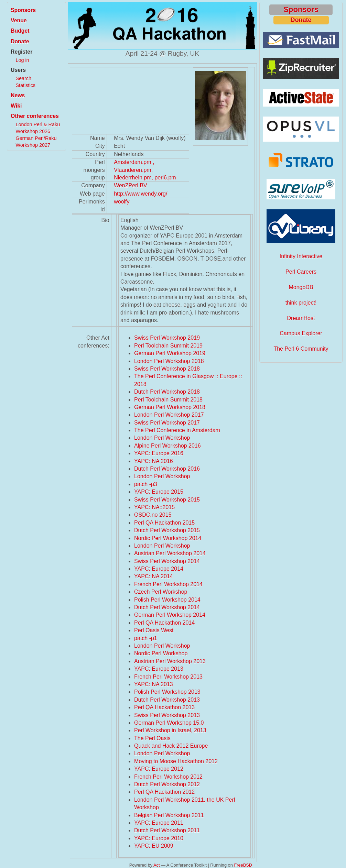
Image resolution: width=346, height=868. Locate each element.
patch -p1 (146, 638)
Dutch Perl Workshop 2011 (167, 830)
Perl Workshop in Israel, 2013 (170, 730)
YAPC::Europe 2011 (159, 823)
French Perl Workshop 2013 (168, 677)
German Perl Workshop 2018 (170, 407)
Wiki (16, 106)
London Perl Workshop (162, 438)
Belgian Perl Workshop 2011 (169, 815)
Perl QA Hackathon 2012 (164, 792)
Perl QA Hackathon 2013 (164, 707)
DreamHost (301, 318)
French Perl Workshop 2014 (168, 584)
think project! (301, 303)
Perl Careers (301, 272)
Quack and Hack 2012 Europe (171, 746)
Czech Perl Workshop (161, 592)
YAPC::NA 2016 (154, 461)
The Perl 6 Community (301, 349)
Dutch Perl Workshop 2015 (167, 530)
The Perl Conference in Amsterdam (177, 430)
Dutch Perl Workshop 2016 (167, 469)
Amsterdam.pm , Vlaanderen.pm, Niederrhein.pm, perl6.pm (145, 170)
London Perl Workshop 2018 (169, 361)
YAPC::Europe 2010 (159, 838)
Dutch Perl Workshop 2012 (167, 784)
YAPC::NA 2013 (154, 684)
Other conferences (35, 116)
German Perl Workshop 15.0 (169, 723)
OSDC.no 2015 (153, 515)
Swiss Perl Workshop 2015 (167, 500)
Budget (20, 31)
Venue (19, 20)
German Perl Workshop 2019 (170, 353)
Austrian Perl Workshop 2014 (170, 553)
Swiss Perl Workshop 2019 (167, 338)
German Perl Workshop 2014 (170, 615)
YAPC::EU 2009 (154, 846)
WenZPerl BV (131, 185)
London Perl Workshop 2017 (169, 415)
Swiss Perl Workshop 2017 (167, 423)
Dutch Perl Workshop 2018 (167, 392)
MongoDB (301, 287)
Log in (22, 60)
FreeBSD (243, 865)
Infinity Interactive (301, 256)
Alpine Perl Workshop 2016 (167, 446)
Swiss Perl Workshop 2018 (167, 369)
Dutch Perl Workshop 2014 (167, 607)
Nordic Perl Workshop (161, 653)
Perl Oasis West (154, 630)
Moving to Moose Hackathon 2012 (176, 761)
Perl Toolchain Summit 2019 (168, 346)
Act (157, 865)
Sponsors (23, 10)
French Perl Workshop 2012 (168, 777)
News (18, 95)
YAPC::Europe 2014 (159, 569)
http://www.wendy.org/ (140, 194)
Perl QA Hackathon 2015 (164, 523)
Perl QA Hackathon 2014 (164, 623)
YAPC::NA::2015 (154, 507)
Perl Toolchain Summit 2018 (168, 400)
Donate (20, 41)
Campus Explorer (301, 333)
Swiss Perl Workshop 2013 (167, 715)
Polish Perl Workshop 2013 (167, 692)
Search (23, 78)
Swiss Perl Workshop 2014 (167, 561)
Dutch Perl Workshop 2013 (167, 700)
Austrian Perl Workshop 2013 (170, 661)
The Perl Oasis (152, 738)
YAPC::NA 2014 (154, 576)
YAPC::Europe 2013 (159, 669)
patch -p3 (146, 484)
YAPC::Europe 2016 (159, 453)
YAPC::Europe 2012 (159, 769)
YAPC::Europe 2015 (159, 492)
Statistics (25, 85)
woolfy (122, 202)
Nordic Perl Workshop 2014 (168, 538)
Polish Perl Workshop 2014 (167, 600)
